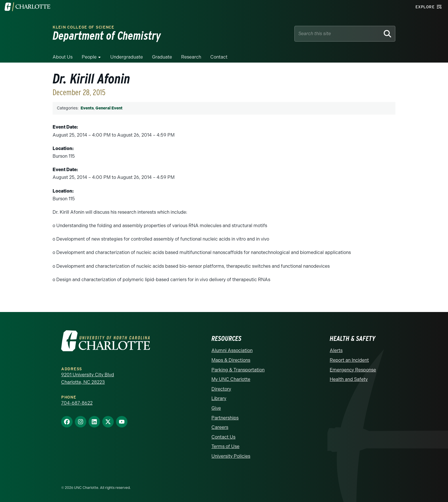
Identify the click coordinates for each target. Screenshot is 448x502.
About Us (63, 57)
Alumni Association (232, 350)
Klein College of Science (83, 27)
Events (87, 108)
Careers (220, 427)
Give (216, 408)
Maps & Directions (231, 360)
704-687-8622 (77, 403)
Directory (221, 389)
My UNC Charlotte (231, 379)
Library (219, 398)
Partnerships (225, 418)
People (89, 57)
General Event (109, 108)
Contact (219, 57)
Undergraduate (127, 57)
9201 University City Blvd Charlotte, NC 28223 (88, 378)
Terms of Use (225, 446)
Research (191, 57)
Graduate (162, 57)
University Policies (231, 456)
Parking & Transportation (238, 370)
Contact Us (223, 437)
